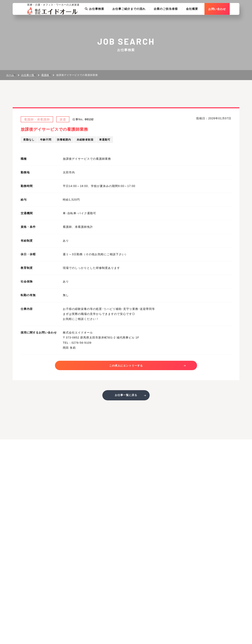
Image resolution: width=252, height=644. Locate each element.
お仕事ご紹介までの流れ (139, 21)
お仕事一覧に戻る (126, 398)
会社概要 (202, 21)
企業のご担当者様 (175, 21)
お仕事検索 (104, 21)
